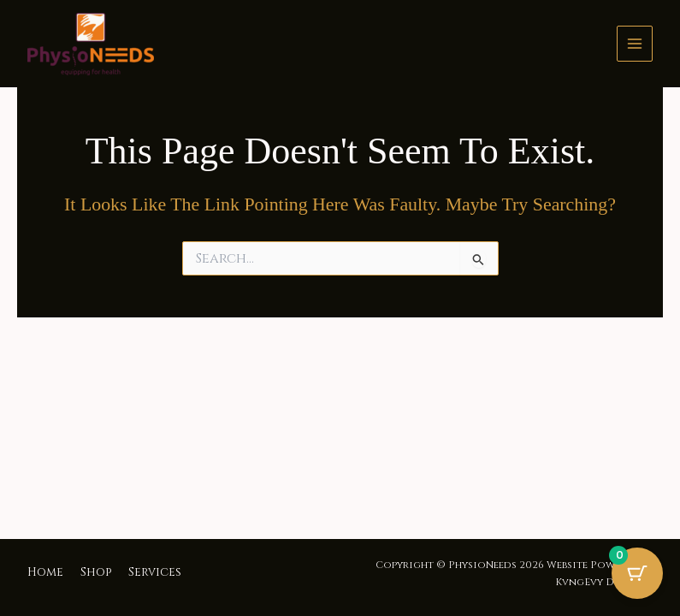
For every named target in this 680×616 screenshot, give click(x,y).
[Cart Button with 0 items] (637, 573)
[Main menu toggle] (635, 44)
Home (45, 572)
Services (155, 572)
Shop (96, 572)
